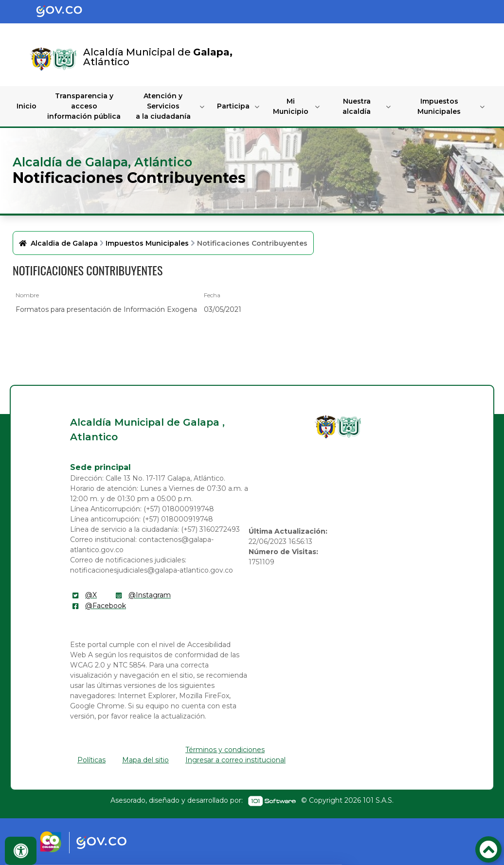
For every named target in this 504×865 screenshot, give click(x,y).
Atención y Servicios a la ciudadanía (163, 106)
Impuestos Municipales (439, 106)
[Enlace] (41, 59)
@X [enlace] (91, 595)
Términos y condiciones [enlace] (225, 750)
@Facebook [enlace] (106, 606)
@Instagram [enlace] (150, 595)
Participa (233, 106)
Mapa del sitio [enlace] (145, 760)
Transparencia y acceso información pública (84, 106)
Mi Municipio (291, 106)
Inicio (27, 106)
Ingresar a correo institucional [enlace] (235, 760)
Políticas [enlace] (91, 760)
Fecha (212, 295)
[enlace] (326, 427)
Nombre (27, 295)
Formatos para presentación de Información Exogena (106, 309)
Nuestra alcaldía (357, 106)
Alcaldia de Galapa (64, 243)
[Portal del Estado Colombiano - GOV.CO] (67, 12)
